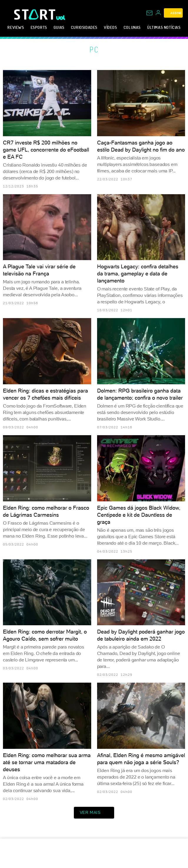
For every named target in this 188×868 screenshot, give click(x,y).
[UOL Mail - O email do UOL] (149, 13)
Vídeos (110, 27)
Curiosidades (84, 27)
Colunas (132, 27)
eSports (39, 27)
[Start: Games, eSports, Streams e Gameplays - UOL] (35, 14)
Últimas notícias (164, 27)
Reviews (16, 27)
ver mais (94, 813)
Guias (59, 27)
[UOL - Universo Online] (61, 18)
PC (94, 49)
